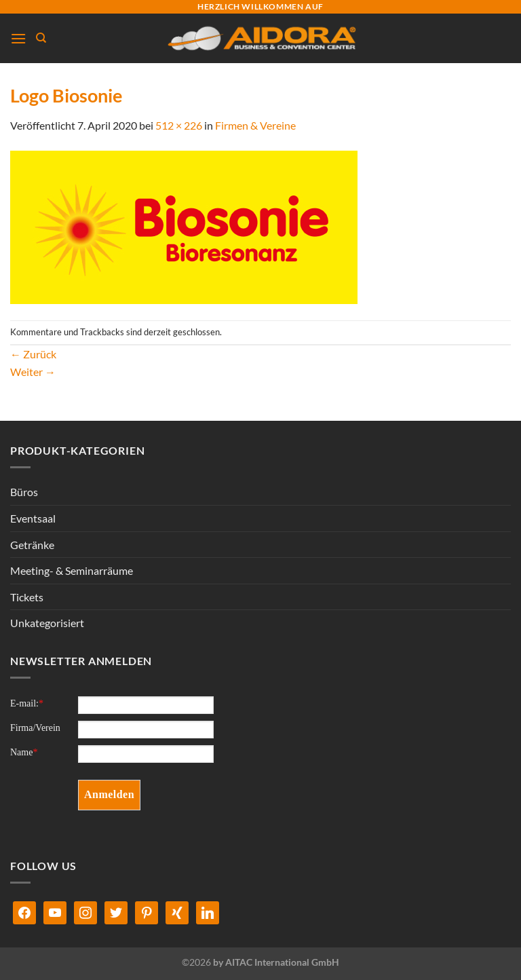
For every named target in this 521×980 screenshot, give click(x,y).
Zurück (33, 354)
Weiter (33, 372)
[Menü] (18, 38)
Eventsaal (33, 518)
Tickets (27, 597)
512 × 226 (179, 125)
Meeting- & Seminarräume (72, 570)
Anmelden (109, 794)
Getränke (32, 545)
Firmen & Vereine (255, 125)
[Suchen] (41, 38)
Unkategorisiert (47, 623)
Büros (24, 492)
